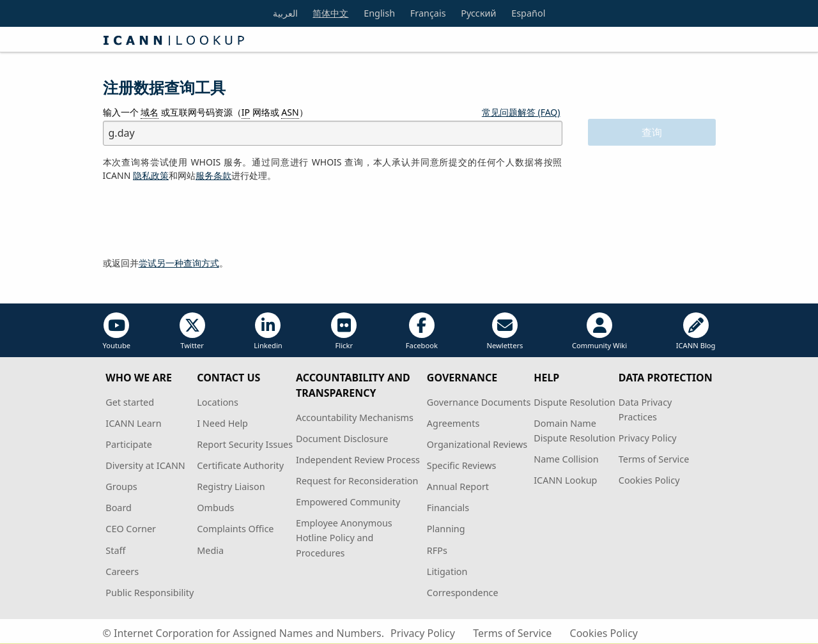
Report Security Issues (245, 444)
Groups (121, 487)
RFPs (437, 550)
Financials (448, 508)
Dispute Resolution (575, 402)
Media (210, 550)
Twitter (192, 331)
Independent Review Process (358, 460)
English (379, 13)
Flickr (344, 331)
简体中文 (330, 13)
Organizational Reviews (477, 444)
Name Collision (566, 459)
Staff (115, 550)
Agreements (453, 423)
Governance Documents (479, 402)
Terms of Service (654, 459)
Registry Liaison (231, 487)
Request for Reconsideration (357, 481)
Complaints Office (235, 529)
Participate (129, 444)
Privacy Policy (648, 438)
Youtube (117, 331)
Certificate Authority (240, 465)
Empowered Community (348, 502)
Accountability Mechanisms (355, 418)
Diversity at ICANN (145, 465)
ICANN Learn (133, 423)
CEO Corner (131, 529)
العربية (285, 13)
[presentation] (200, 220)
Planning (446, 529)
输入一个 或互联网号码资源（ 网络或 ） (205, 112)
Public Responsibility (150, 593)
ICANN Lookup (565, 480)
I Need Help (222, 423)
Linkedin (268, 331)
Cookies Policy (649, 480)
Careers (122, 571)
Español (528, 13)
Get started (130, 402)
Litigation (447, 571)
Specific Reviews (462, 465)
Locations (218, 402)
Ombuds (215, 508)
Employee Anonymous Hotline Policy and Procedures (344, 538)
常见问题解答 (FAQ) (521, 112)
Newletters (505, 331)
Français (428, 13)
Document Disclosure (342, 439)
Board (119, 508)
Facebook (422, 331)
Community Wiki (599, 331)
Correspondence (463, 593)
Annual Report (458, 487)
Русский (478, 13)
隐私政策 (151, 175)
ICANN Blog (696, 331)
